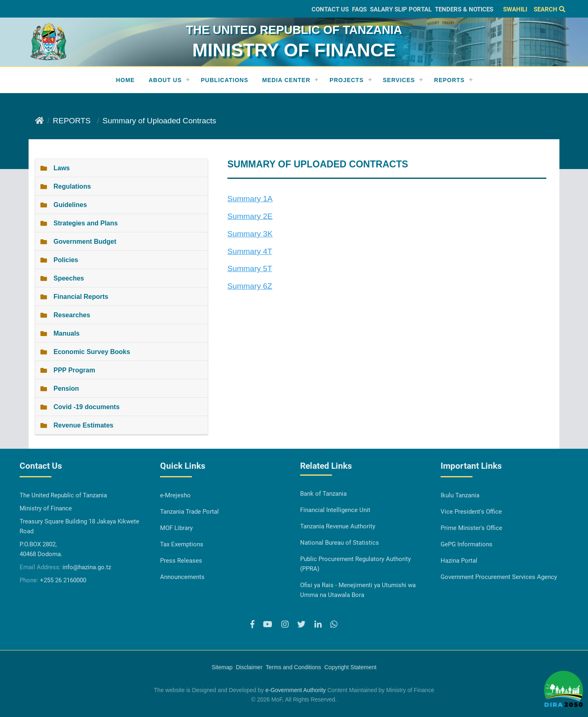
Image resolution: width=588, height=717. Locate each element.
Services (399, 80)
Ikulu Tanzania (460, 495)
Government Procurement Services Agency (499, 577)
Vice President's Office (471, 512)
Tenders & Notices (464, 9)
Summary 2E (250, 216)
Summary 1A (250, 199)
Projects (346, 80)
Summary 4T (250, 251)
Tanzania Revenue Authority (338, 526)
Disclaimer (249, 667)
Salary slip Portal (401, 9)
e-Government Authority (296, 690)
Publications (225, 80)
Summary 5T (250, 268)
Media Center (286, 80)
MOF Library (176, 528)
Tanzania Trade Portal (189, 512)
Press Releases (181, 561)
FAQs (359, 9)
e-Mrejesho (175, 495)
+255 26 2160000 (63, 580)
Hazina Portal (459, 561)
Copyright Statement (350, 667)
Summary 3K (250, 234)
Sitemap (222, 667)
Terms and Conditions (293, 667)
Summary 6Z (250, 286)
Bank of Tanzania (323, 494)
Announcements (182, 577)
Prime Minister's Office (471, 528)
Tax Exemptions (182, 544)
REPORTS (449, 80)
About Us (165, 80)
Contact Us (330, 9)
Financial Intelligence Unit (335, 510)
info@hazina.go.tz (87, 567)
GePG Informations (467, 544)
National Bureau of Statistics (340, 543)
